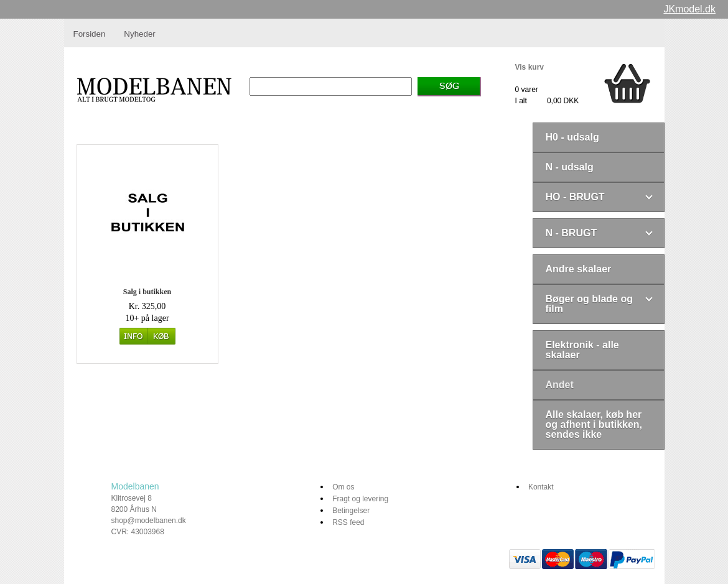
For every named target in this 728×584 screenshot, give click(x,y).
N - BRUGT (572, 233)
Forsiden (90, 34)
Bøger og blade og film (589, 304)
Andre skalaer (579, 269)
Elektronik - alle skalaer (582, 350)
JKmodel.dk (689, 9)
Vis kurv (530, 67)
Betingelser (351, 511)
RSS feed (348, 522)
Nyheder (139, 34)
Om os (343, 487)
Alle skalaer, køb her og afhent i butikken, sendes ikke (594, 424)
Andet (560, 385)
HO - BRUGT (575, 197)
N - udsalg (570, 167)
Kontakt (541, 487)
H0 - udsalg (572, 137)
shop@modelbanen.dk (149, 521)
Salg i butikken (147, 292)
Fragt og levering (360, 499)
